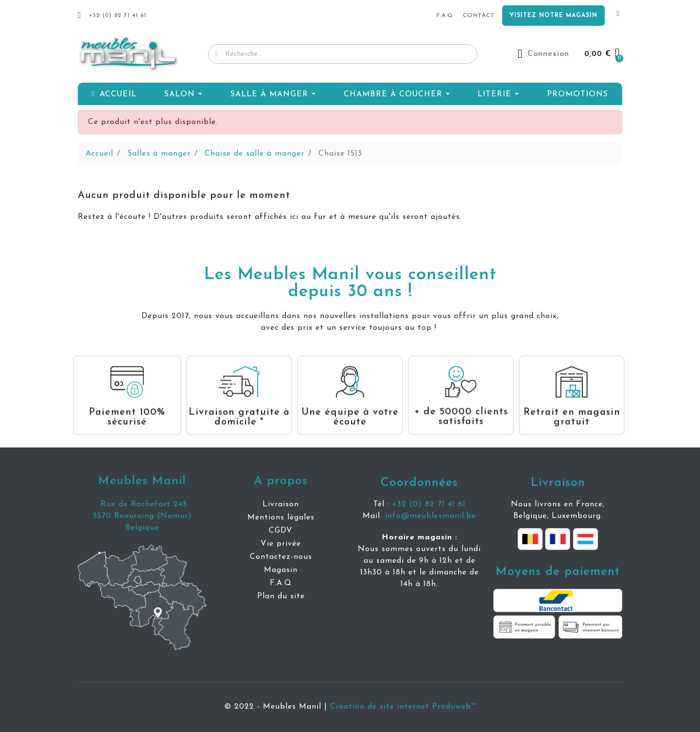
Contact (479, 16)
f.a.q (445, 16)
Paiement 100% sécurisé (127, 408)
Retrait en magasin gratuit (572, 408)
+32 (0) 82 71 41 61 (429, 504)
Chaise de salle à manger (254, 154)
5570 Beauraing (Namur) (142, 516)
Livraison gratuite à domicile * (239, 408)
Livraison (558, 483)
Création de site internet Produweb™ (403, 707)
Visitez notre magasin (553, 16)
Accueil (99, 154)
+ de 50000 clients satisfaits (461, 407)
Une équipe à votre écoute (350, 408)
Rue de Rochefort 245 (142, 504)
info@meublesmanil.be (430, 516)
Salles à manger (159, 154)
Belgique (142, 528)
